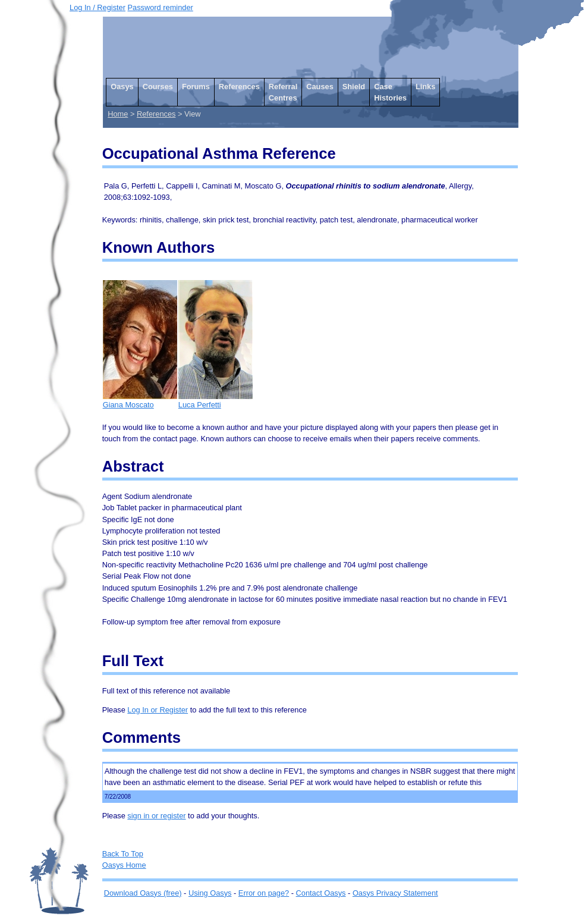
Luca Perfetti (216, 401)
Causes (320, 87)
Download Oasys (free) (143, 893)
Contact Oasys (321, 893)
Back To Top (123, 854)
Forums (196, 87)
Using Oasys (210, 893)
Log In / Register (98, 7)
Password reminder (161, 7)
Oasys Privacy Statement (395, 893)
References (239, 87)
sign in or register (156, 816)
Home (118, 114)
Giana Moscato (140, 401)
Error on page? (264, 893)
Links (425, 87)
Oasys (122, 87)
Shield (354, 87)
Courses (158, 87)
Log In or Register (158, 710)
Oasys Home (124, 865)
